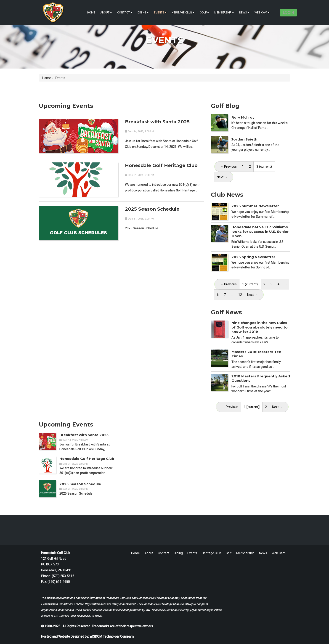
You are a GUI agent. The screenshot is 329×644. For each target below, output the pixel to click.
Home (91, 13)
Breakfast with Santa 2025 (157, 122)
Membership (224, 13)
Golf (204, 13)
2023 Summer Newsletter (255, 206)
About (106, 13)
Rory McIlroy (243, 117)
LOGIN (288, 13)
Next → (252, 295)
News (244, 13)
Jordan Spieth (244, 139)
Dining (143, 13)
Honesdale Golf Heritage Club (161, 165)
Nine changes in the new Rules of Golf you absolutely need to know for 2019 (260, 327)
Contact (125, 13)
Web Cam (262, 13)
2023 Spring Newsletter (253, 257)
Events (160, 13)
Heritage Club (183, 13)
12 (240, 295)
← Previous (228, 167)
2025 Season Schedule (152, 209)
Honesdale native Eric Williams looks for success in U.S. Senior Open (260, 231)
